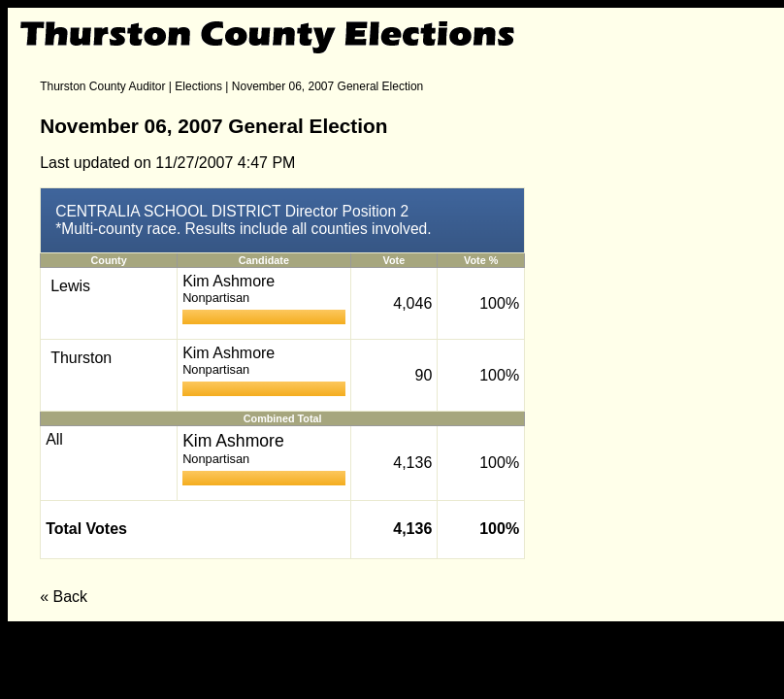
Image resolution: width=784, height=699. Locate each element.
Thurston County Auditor (102, 86)
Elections (198, 86)
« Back (64, 597)
